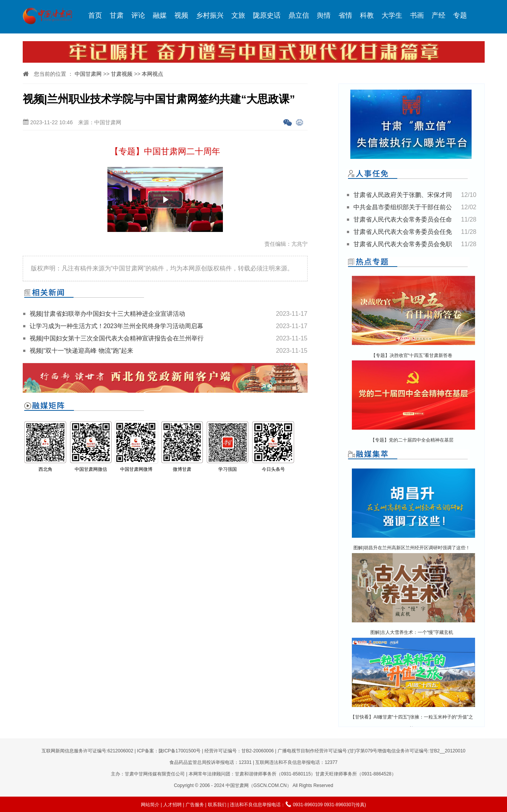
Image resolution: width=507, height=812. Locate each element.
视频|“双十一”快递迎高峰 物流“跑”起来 (82, 351)
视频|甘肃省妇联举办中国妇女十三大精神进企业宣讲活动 (107, 314)
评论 (138, 15)
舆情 (324, 15)
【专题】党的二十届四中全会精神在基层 (412, 440)
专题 (460, 15)
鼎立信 (299, 15)
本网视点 (152, 74)
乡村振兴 (210, 15)
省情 (345, 15)
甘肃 (117, 15)
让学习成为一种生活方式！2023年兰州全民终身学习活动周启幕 (117, 326)
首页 (95, 15)
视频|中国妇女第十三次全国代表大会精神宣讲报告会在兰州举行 (117, 338)
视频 (181, 15)
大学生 (392, 15)
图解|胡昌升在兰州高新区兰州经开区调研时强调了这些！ (412, 548)
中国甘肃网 (88, 74)
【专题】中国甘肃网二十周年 (165, 151)
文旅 (238, 15)
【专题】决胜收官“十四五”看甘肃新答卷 (412, 355)
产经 (438, 15)
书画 (417, 15)
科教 (367, 15)
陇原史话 (267, 15)
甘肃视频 (122, 74)
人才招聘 (172, 805)
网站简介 (150, 805)
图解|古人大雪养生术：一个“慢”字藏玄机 (412, 632)
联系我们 (217, 805)
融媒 (160, 15)
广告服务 (195, 805)
